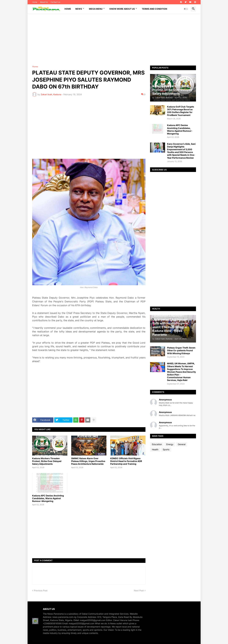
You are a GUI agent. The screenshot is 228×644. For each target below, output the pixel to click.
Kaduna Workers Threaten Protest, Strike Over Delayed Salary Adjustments (47, 461)
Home (35, 2)
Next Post (139, 590)
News (79, 9)
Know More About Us (122, 9)
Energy (170, 444)
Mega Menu (96, 9)
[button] (186, 9)
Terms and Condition (154, 9)
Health (155, 449)
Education (157, 444)
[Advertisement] (114, 40)
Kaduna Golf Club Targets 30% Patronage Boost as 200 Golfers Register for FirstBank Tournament (181, 111)
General (182, 444)
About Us (44, 2)
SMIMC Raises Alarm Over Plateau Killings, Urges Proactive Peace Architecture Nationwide (88, 461)
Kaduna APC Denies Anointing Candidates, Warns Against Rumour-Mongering (48, 498)
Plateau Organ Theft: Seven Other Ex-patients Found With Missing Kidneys (181, 350)
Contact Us (55, 2)
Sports (166, 449)
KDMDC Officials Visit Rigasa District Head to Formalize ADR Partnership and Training (126, 461)
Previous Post (41, 590)
